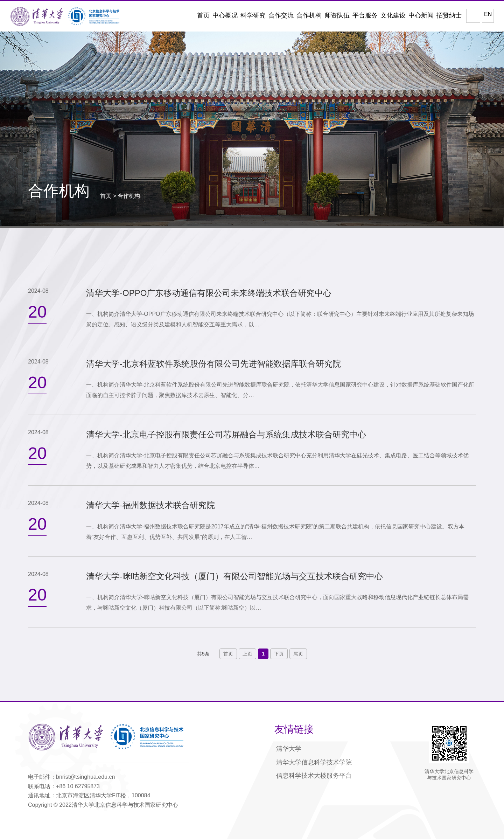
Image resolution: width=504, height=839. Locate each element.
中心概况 (225, 15)
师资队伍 (337, 15)
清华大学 (289, 749)
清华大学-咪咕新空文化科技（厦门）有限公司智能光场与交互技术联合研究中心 (234, 576)
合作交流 (281, 15)
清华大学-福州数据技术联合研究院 (150, 505)
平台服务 (365, 15)
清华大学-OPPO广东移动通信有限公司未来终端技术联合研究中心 (209, 293)
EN (488, 14)
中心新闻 (421, 15)
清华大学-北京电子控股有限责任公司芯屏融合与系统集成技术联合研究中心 (226, 434)
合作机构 (309, 15)
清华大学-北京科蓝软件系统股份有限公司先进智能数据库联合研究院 (213, 364)
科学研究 (253, 15)
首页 (203, 15)
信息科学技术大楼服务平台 (314, 776)
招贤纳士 (449, 15)
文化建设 (393, 15)
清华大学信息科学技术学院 (314, 762)
